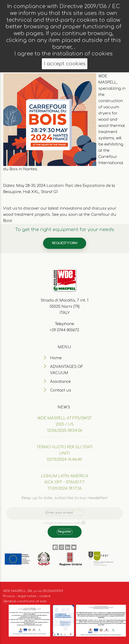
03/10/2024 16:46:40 (64, 459)
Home (56, 358)
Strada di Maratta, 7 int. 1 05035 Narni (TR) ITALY (64, 306)
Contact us (61, 390)
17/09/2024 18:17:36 (65, 488)
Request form (65, 243)
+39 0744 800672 (64, 330)
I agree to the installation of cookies (63, 54)
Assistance (60, 382)
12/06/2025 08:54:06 (65, 431)
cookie (45, 596)
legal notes (27, 596)
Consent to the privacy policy (63, 523)
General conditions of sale (25, 601)
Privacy (9, 596)
